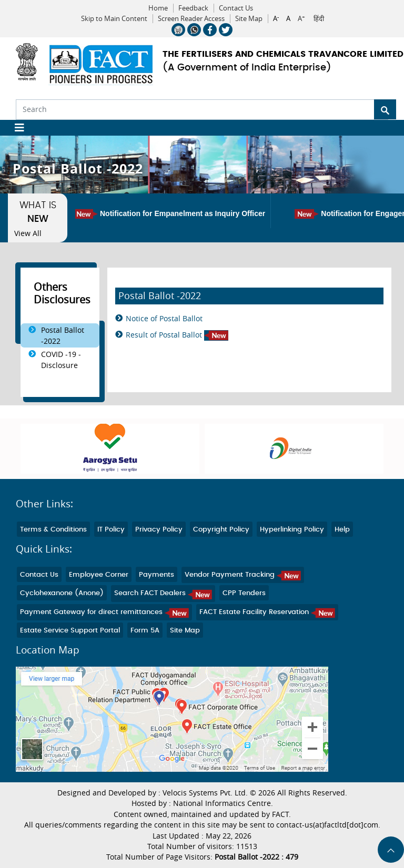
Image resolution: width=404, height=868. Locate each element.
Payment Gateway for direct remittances (104, 612)
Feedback (193, 8)
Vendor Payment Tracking (243, 575)
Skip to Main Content (114, 19)
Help (342, 530)
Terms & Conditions (53, 530)
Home (158, 8)
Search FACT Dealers (163, 593)
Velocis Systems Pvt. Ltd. (205, 793)
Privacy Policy (159, 530)
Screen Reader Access (191, 19)
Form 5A (145, 631)
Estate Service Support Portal (70, 631)
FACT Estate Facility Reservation (267, 612)
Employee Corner (99, 575)
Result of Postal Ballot (177, 335)
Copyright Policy (221, 530)
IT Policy (111, 530)
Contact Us (236, 8)
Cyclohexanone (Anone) (62, 593)
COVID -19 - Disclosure (61, 360)
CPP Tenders (244, 593)
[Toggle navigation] (16, 128)
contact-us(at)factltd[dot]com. (328, 825)
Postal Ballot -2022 (63, 335)
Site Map (249, 19)
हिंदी (319, 19)
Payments (156, 575)
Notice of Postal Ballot (164, 318)
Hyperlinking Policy (292, 530)
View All (28, 233)
